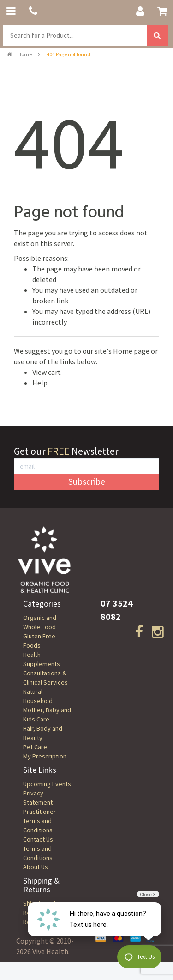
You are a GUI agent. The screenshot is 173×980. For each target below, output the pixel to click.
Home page (131, 351)
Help (40, 383)
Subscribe (87, 481)
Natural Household (38, 696)
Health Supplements (42, 659)
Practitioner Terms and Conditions (39, 821)
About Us (36, 867)
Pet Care (35, 747)
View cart (47, 372)
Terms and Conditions (38, 853)
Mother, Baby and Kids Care (47, 715)
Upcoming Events (47, 784)
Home (19, 54)
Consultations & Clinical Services (45, 678)
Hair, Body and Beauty (43, 733)
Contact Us (38, 839)
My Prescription (45, 756)
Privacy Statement (38, 798)
